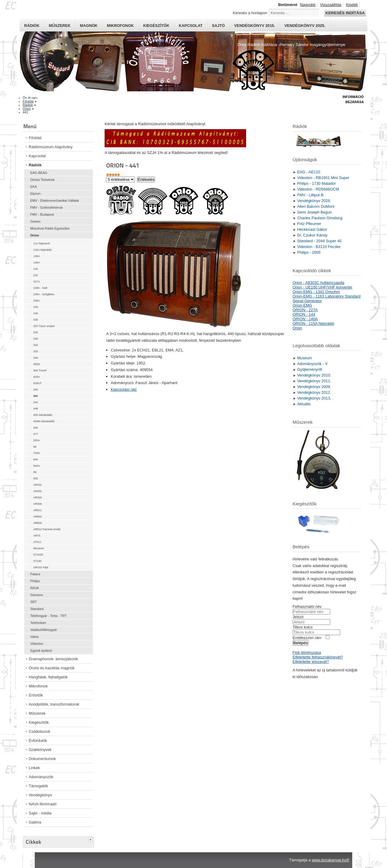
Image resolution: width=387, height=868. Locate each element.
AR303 (37, 498)
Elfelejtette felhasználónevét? (318, 657)
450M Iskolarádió (44, 421)
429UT (37, 383)
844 (36, 459)
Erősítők (36, 695)
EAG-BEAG (39, 173)
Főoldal (35, 138)
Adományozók (41, 777)
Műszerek (60, 26)
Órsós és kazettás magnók (52, 668)
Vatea (34, 637)
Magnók (89, 26)
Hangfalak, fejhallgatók (48, 677)
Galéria (35, 822)
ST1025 (38, 555)
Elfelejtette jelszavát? (311, 662)
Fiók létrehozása (307, 653)
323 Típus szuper (44, 326)
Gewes (35, 221)
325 (36, 332)
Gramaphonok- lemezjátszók (53, 659)
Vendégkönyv (40, 795)
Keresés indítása (345, 13)
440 (36, 390)
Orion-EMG (302, 305)
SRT (34, 602)
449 (36, 409)
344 (36, 358)
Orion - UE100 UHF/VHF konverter (323, 287)
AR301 (37, 491)
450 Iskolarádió (43, 415)
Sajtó (218, 26)
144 (36, 269)
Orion (35, 235)
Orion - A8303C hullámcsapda (319, 283)
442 (36, 402)
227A (37, 282)
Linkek (34, 768)
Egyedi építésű (41, 651)
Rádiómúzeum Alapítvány (51, 147)
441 (36, 396)
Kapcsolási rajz (124, 389)
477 (36, 434)
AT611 (37, 542)
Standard (37, 609)
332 (36, 345)
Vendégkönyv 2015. (255, 26)
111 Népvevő (41, 243)
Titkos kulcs (303, 627)
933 (36, 478)
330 (36, 339)
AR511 (37, 510)
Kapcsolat (191, 26)
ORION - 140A (305, 319)
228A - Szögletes (44, 294)
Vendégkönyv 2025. (305, 26)
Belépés (301, 643)
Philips (35, 581)
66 (35, 447)
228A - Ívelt (40, 288)
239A (37, 301)
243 (36, 307)
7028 (36, 453)
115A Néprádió (42, 250)
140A (37, 263)
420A (37, 377)
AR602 (37, 517)
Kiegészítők (156, 26)
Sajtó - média (40, 813)
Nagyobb (308, 5)
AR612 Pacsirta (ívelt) (47, 529)
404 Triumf (40, 370)
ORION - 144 (304, 314)
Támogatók (38, 786)
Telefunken (38, 623)
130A (37, 256)
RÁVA (35, 588)
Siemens (37, 595)
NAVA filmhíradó (43, 804)
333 (36, 351)
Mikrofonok (120, 26)
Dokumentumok (42, 759)
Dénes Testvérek (42, 180)
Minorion (39, 548)
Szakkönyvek (40, 750)
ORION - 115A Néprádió (314, 323)
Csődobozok (39, 731)
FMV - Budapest (42, 214)
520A (37, 440)
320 (36, 320)
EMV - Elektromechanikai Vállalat (55, 201)
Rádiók (32, 26)
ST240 (37, 561)
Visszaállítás (331, 5)
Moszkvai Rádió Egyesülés (50, 228)
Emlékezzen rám (307, 638)
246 (36, 313)
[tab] (91, 839)
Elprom (35, 194)
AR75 (37, 536)
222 (36, 275)
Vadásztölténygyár (44, 630)
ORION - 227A (305, 310)
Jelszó (298, 617)
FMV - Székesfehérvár (47, 207)
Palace (35, 574)
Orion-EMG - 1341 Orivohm (316, 292)
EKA (34, 187)
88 (35, 472)
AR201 (37, 485)
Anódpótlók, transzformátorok (54, 704)
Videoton (37, 644)
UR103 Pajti (41, 567)
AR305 (37, 504)
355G (37, 364)
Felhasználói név (307, 607)
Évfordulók (38, 741)
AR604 (37, 523)
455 (36, 428)
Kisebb (352, 5)
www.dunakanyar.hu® (330, 860)
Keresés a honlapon (250, 13)
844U (37, 466)
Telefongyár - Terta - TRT (48, 616)
